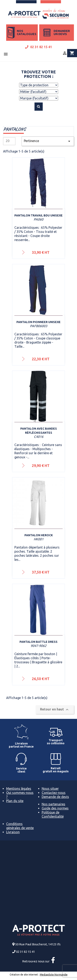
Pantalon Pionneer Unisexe (38, 322)
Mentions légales (19, 789)
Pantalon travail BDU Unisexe (38, 215)
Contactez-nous (54, 793)
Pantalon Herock (39, 535)
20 (8, 141)
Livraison (13, 832)
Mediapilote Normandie (54, 975)
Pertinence (48, 141)
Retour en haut (55, 710)
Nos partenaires (53, 804)
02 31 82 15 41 (38, 47)
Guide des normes (55, 808)
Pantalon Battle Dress (38, 642)
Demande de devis (55, 797)
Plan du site (15, 801)
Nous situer (50, 789)
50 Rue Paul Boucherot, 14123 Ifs (38, 944)
